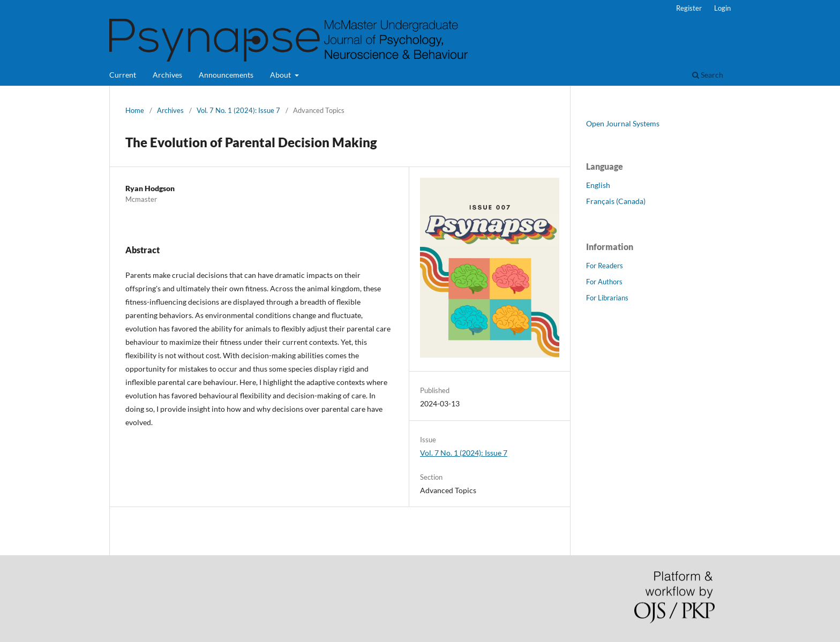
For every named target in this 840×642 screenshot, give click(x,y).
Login (722, 8)
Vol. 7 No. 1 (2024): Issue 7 (238, 110)
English (598, 185)
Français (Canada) (616, 201)
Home (135, 110)
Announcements (226, 75)
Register (689, 8)
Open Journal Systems (623, 123)
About (281, 75)
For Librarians (607, 298)
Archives (167, 75)
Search (708, 75)
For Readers (605, 266)
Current (123, 75)
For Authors (604, 282)
